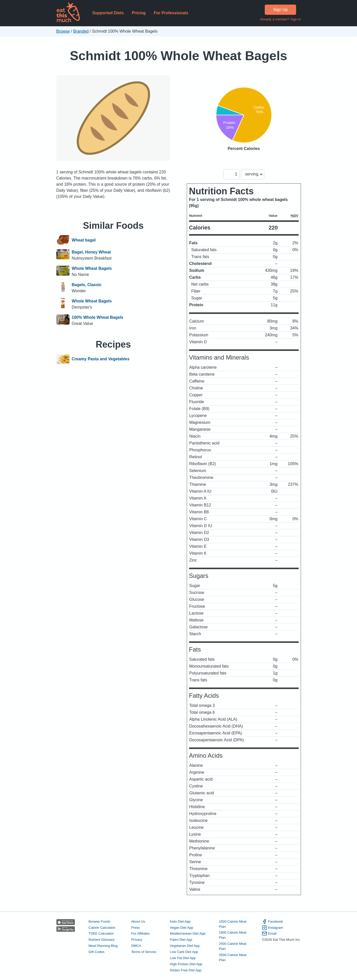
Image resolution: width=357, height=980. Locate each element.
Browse (63, 31)
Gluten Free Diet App (186, 970)
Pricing (139, 13)
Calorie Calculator (102, 928)
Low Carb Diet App (184, 952)
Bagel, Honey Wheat (91, 252)
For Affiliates (141, 933)
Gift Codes (96, 952)
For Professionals (171, 13)
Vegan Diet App (182, 928)
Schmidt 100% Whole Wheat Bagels (178, 56)
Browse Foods (99, 921)
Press (136, 928)
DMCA (136, 946)
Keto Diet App (180, 921)
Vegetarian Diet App (185, 946)
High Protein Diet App (186, 964)
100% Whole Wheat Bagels (97, 317)
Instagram (273, 928)
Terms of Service (144, 952)
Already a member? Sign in (280, 19)
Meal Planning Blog (103, 946)
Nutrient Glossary (101, 940)
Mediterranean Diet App (188, 933)
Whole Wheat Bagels (92, 268)
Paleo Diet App (181, 940)
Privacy (137, 940)
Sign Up (280, 10)
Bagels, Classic (87, 285)
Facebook (272, 922)
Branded (81, 31)
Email (269, 934)
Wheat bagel (84, 240)
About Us (138, 921)
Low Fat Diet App (183, 958)
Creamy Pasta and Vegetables (101, 359)
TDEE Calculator (101, 933)
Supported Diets (108, 13)
